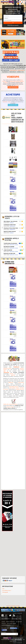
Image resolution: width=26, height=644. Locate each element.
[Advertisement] (13, 451)
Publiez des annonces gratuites (10, 404)
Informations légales (12, 623)
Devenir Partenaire (10, 622)
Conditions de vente (6, 625)
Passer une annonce (13, 87)
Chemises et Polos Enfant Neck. (11, 228)
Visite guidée (5, 592)
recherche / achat (7, 102)
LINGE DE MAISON (8, 250)
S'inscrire (4, 623)
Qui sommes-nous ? (7, 590)
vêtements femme (7, 368)
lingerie (5, 370)
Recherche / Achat (14, 245)
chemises (22, 368)
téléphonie (11, 382)
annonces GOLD (10, 407)
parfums (11, 374)
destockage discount (14, 387)
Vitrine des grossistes (10, 263)
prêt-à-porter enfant (14, 388)
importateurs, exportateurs (17, 70)
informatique (21, 382)
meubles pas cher (20, 389)
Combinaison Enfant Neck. (10, 225)
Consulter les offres (13, 105)
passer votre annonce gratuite (17, 81)
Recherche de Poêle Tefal (9, 253)
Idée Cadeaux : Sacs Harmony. (11, 221)
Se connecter (19, 622)
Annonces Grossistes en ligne (13, 606)
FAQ (3, 589)
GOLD (6, 83)
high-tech (13, 375)
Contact (3, 622)
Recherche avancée (13, 25)
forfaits (17, 85)
